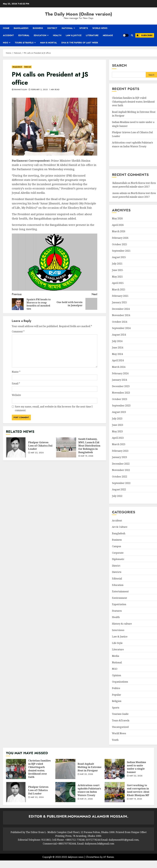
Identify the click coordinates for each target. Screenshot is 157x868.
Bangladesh (21, 28)
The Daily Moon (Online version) (79, 14)
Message (108, 35)
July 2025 (117, 264)
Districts (117, 572)
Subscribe (144, 35)
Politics (116, 688)
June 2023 (118, 425)
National (67, 28)
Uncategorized (120, 727)
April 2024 (118, 360)
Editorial (24, 35)
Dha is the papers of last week (80, 43)
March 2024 (119, 367)
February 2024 (120, 373)
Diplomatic (118, 559)
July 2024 (117, 341)
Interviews (118, 630)
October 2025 (120, 244)
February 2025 (120, 296)
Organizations (120, 682)
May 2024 (117, 354)
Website (16, 395)
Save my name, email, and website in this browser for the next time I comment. (54, 408)
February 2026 (120, 238)
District (52, 28)
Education (40, 35)
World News (100, 28)
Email (16, 383)
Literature (92, 35)
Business (38, 28)
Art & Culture (120, 527)
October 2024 (120, 322)
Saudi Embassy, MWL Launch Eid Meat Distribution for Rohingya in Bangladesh (66, 447)
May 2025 (117, 277)
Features (117, 611)
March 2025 (119, 289)
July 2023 (117, 419)
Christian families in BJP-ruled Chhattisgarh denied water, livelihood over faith (133, 102)
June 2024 (118, 347)
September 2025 (121, 251)
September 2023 (121, 406)
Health (57, 35)
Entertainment (120, 591)
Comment (18, 332)
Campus (116, 546)
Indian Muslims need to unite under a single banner (115, 769)
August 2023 (119, 412)
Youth (115, 740)
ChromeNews (93, 857)
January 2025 (119, 302)
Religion (117, 701)
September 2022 (121, 483)
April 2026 (118, 225)
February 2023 (120, 451)
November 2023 (121, 393)
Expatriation (119, 604)
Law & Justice (74, 35)
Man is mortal (49, 43)
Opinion (116, 675)
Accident (8, 35)
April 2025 (118, 283)
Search (119, 65)
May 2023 (117, 431)
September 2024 (121, 328)
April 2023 (118, 438)
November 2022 (121, 470)
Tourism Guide (120, 714)
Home (6, 28)
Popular (116, 695)
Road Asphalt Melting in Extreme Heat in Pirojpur (65, 769)
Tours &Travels (24, 43)
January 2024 (119, 380)
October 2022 (120, 477)
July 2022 (117, 496)
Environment (119, 598)
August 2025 (119, 257)
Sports (84, 28)
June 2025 (118, 270)
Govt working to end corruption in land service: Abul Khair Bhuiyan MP (115, 792)
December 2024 (121, 309)
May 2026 (117, 218)
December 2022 (121, 464)
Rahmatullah (21, 90)
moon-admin (120, 193)
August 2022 (119, 489)
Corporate (118, 553)
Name (16, 372)
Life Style (117, 643)
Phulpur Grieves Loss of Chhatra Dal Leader (16, 447)
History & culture (122, 624)
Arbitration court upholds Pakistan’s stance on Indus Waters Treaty (65, 792)
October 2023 (120, 399)
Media (116, 656)
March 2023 (119, 444)
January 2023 (119, 457)
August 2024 (119, 335)
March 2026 (119, 231)
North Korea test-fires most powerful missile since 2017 (134, 195)
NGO (6, 43)
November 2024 (121, 315)
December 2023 (121, 386)
